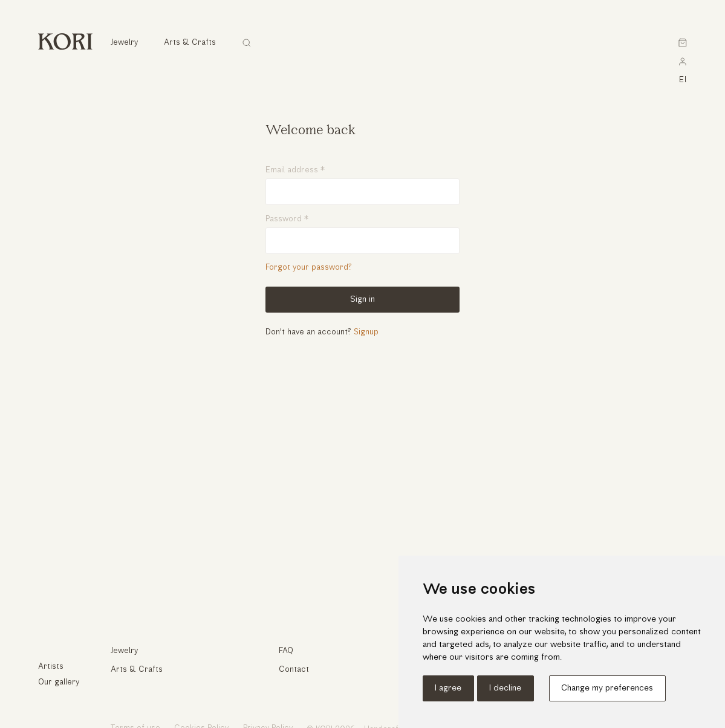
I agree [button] (448, 688)
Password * (287, 219)
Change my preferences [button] (607, 688)
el (683, 80)
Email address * (295, 170)
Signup (366, 332)
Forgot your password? (309, 268)
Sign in (362, 300)
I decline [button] (505, 688)
